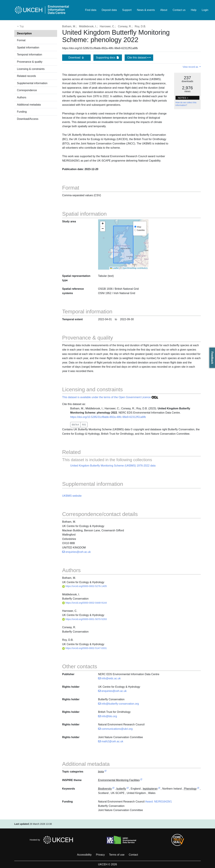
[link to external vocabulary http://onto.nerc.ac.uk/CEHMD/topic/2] (113, 789)
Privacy (100, 855)
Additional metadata (29, 105)
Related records (26, 76)
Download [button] (76, 58)
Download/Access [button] (28, 119)
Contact (133, 855)
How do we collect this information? (186, 104)
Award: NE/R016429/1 (158, 802)
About (164, 10)
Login (205, 10)
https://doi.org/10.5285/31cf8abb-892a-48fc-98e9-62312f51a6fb (108, 417)
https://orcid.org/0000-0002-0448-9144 (84, 603)
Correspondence (27, 90)
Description (24, 33)
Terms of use (117, 855)
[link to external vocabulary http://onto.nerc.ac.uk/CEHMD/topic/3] (198, 789)
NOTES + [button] (183, 98)
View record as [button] (191, 67)
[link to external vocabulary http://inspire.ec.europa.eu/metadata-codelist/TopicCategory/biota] (105, 772)
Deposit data (109, 10)
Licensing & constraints (31, 69)
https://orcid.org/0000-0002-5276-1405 (84, 586)
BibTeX (75, 425)
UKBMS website (72, 496)
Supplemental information (32, 83)
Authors (22, 97)
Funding (22, 112)
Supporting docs (108, 58)
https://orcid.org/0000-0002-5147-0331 (84, 648)
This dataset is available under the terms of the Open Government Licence (110, 397)
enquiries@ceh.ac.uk (76, 552)
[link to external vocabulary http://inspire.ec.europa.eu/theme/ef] (141, 780)
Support (127, 10)
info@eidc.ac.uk (109, 678)
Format (21, 40)
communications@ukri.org (115, 729)
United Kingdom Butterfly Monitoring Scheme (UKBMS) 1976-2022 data (113, 466)
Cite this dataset (139, 58)
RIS (84, 425)
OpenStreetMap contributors (135, 268)
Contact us (179, 10)
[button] (103, 224)
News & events (146, 10)
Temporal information (29, 55)
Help (194, 10)
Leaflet (114, 268)
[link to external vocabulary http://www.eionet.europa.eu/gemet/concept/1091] (128, 789)
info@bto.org (107, 716)
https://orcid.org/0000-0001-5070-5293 (84, 619)
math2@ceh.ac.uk (111, 741)
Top (20, 26)
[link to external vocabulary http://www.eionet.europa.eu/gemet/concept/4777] (159, 789)
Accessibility (84, 855)
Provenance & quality (30, 62)
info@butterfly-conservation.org (119, 704)
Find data (91, 10)
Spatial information (28, 48)
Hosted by (52, 840)
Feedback (212, 358)
